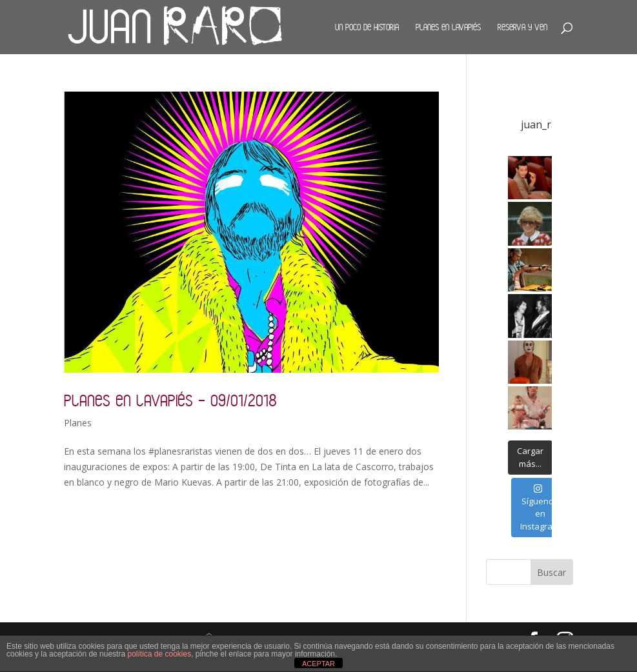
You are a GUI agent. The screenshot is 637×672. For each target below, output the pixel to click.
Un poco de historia (367, 27)
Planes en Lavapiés (448, 27)
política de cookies (159, 654)
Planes (78, 423)
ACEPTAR (318, 664)
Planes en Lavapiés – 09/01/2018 (170, 400)
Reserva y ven (522, 27)
